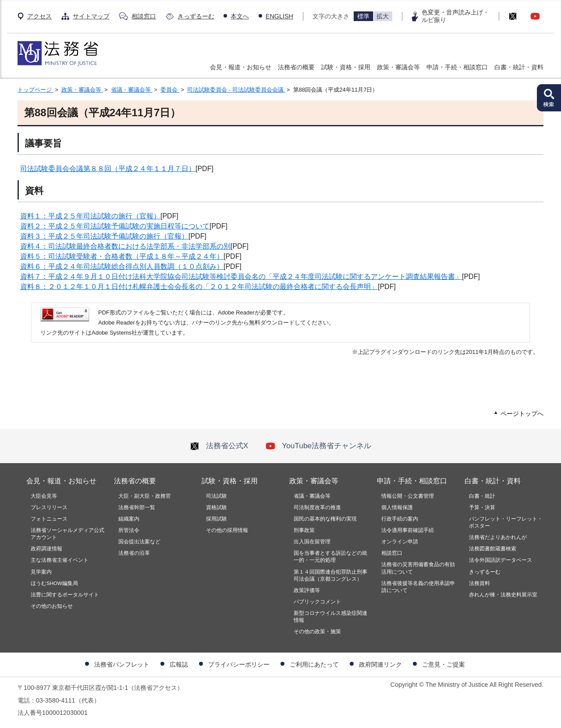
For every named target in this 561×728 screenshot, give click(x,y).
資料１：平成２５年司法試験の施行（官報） (90, 216)
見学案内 (41, 572)
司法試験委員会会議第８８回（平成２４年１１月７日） (108, 169)
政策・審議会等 (398, 67)
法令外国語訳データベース (501, 560)
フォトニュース (49, 519)
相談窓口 (144, 16)
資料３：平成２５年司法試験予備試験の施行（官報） (104, 236)
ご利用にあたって (314, 664)
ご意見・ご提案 (444, 664)
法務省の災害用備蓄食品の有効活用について (418, 568)
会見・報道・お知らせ (241, 67)
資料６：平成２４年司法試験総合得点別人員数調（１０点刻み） (122, 266)
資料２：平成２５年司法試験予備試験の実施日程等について (115, 226)
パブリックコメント (317, 602)
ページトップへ (522, 414)
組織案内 (129, 519)
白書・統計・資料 (519, 67)
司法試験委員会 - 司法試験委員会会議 (236, 90)
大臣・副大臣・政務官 (145, 496)
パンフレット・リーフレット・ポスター (506, 522)
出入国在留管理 (312, 542)
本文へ (240, 16)
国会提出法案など (139, 542)
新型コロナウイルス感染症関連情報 (330, 617)
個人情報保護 (397, 507)
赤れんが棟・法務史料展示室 (503, 595)
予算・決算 (482, 507)
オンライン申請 (400, 542)
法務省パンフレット (122, 664)
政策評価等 (307, 590)
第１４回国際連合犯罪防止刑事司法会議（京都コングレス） (330, 575)
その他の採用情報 (227, 530)
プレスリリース (49, 507)
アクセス (39, 16)
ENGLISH (279, 16)
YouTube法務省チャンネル (318, 446)
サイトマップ (91, 16)
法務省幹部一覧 (137, 507)
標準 (363, 16)
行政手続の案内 (400, 519)
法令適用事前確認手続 (408, 530)
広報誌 (179, 664)
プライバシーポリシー (239, 664)
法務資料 (479, 583)
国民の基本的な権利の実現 (325, 519)
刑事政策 (304, 530)
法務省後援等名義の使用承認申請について (418, 587)
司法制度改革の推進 (317, 507)
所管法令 (129, 530)
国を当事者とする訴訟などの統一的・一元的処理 (330, 557)
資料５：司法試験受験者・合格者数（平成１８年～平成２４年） (122, 256)
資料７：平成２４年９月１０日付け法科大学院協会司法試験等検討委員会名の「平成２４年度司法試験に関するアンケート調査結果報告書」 (241, 277)
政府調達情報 (46, 549)
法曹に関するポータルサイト (65, 595)
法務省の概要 (296, 67)
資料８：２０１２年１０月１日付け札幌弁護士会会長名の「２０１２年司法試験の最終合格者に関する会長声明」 (199, 287)
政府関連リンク (380, 664)
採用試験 (217, 519)
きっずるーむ (196, 16)
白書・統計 (482, 496)
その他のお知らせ (52, 606)
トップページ (36, 90)
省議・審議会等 (132, 90)
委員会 (170, 90)
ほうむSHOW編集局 (54, 583)
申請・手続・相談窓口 (457, 67)
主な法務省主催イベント (60, 560)
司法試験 (217, 496)
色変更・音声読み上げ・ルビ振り (455, 16)
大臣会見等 (44, 496)
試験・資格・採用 (346, 67)
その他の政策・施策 (317, 632)
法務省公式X (219, 446)
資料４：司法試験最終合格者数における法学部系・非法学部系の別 (125, 246)
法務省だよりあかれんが (498, 537)
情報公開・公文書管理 (408, 496)
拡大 (383, 16)
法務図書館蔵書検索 (493, 549)
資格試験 (217, 507)
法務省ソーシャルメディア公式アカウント (67, 534)
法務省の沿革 (134, 553)
